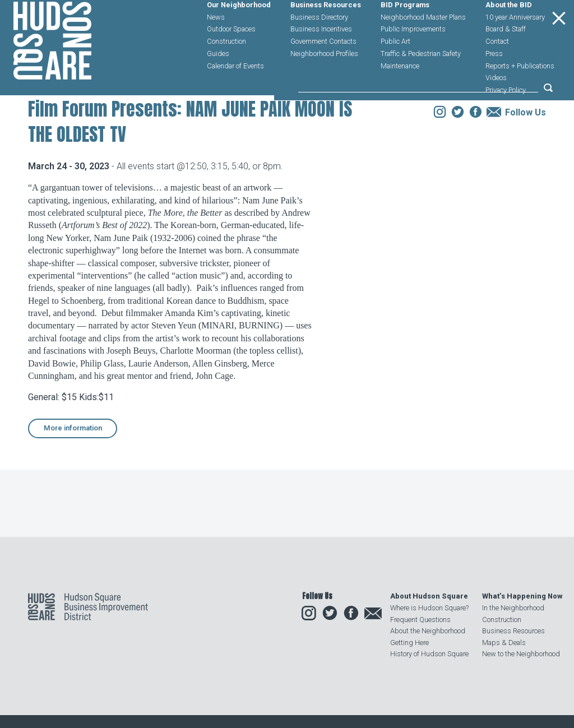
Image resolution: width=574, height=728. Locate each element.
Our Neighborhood (239, 32)
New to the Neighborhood (521, 654)
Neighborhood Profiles (324, 80)
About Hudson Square (429, 596)
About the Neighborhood (428, 631)
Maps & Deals (504, 643)
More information (73, 499)
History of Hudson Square (429, 654)
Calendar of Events (235, 92)
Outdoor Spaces (231, 56)
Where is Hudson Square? (429, 608)
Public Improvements (413, 56)
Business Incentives (321, 56)
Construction (226, 68)
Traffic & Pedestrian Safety (421, 80)
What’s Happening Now (522, 596)
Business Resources (326, 32)
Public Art (395, 68)
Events (102, 159)
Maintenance (400, 92)
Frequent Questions (420, 620)
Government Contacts (323, 68)
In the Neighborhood (513, 608)
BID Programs (405, 32)
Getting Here (409, 643)
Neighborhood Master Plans (423, 43)
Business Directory (319, 43)
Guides (218, 80)
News (216, 43)
